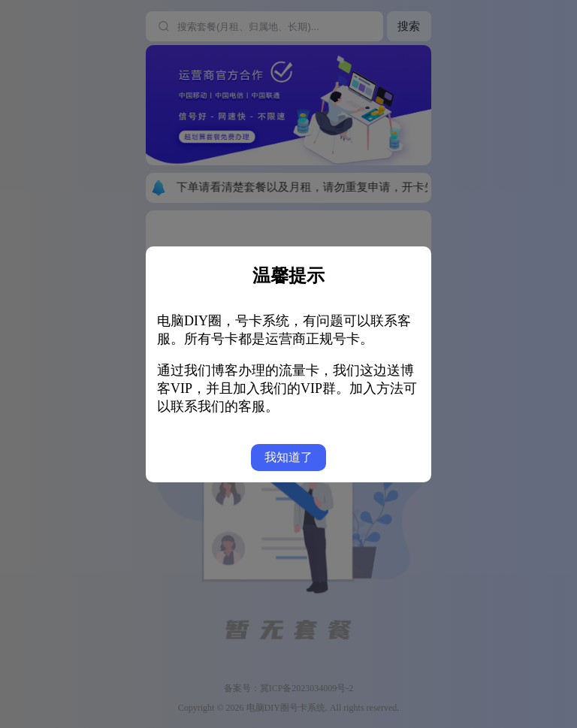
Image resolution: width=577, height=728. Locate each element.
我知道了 (288, 457)
